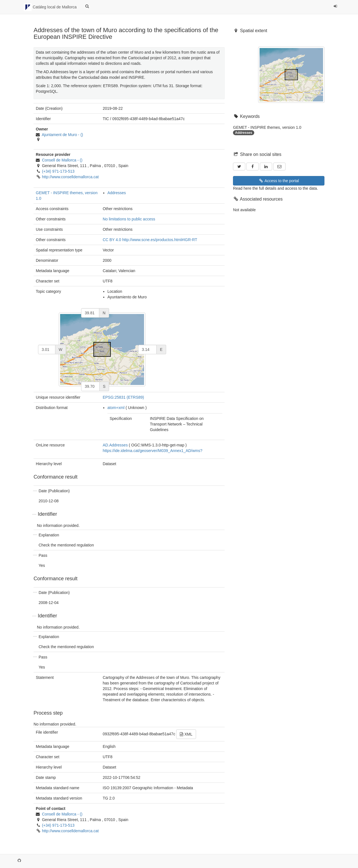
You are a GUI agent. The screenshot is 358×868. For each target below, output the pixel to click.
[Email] (279, 167)
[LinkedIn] (266, 167)
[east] (147, 349)
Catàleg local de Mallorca (50, 7)
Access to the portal (279, 181)
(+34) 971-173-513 (58, 171)
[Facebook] (253, 167)
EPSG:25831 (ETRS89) (123, 397)
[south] (90, 386)
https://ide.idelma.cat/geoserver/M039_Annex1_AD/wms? (152, 451)
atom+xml (116, 408)
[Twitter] (239, 167)
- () (62, 135)
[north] (90, 313)
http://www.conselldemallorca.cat (70, 177)
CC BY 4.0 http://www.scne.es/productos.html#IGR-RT (150, 240)
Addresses (117, 193)
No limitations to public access (129, 219)
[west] (47, 349)
